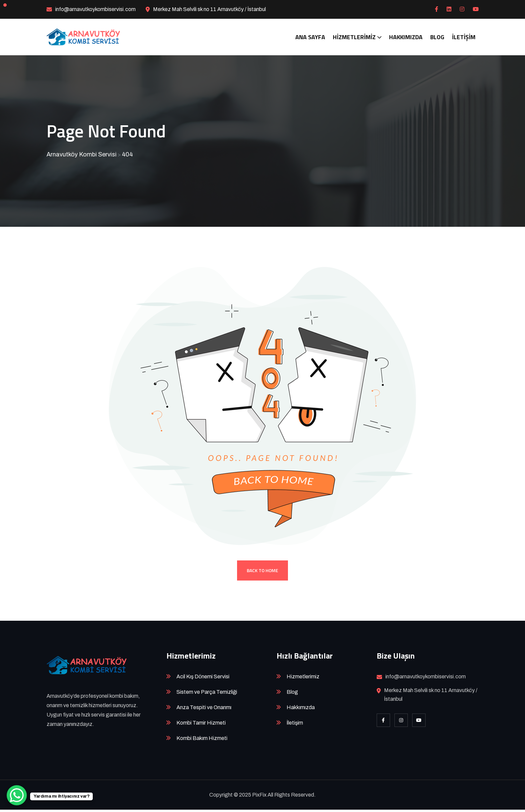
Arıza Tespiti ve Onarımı (204, 710)
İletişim (464, 37)
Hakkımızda (406, 37)
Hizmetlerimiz (354, 37)
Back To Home (262, 573)
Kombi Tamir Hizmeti (201, 725)
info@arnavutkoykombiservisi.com (95, 9)
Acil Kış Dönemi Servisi (203, 679)
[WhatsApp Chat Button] (17, 795)
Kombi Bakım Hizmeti (202, 740)
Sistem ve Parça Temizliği (207, 694)
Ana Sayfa (310, 37)
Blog (437, 37)
